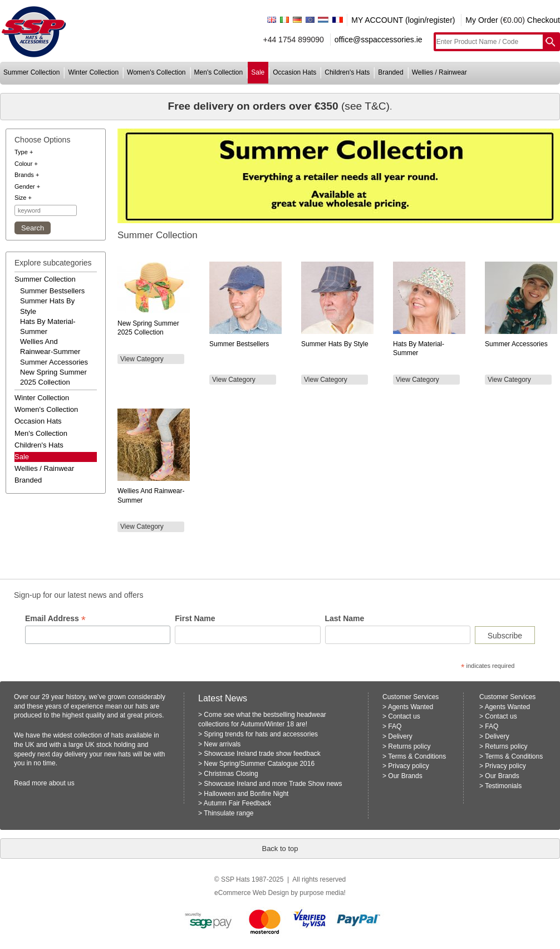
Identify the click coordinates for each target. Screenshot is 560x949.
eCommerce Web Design (252, 893)
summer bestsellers (52, 291)
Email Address (55, 619)
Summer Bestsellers (239, 344)
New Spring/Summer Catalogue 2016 (259, 764)
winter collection (93, 72)
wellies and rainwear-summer (50, 346)
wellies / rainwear (439, 72)
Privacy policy (408, 766)
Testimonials (503, 786)
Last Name (345, 618)
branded (390, 72)
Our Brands (405, 776)
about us (62, 783)
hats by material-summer (48, 326)
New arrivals (222, 744)
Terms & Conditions (417, 756)
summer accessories (54, 362)
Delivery (400, 736)
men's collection (219, 72)
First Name (195, 618)
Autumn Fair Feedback (237, 803)
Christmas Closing (231, 774)
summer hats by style (47, 306)
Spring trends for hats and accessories (261, 734)
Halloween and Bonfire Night (246, 794)
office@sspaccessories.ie (379, 40)
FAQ (395, 726)
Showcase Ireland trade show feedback (262, 754)
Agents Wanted (411, 707)
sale (258, 72)
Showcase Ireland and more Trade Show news (273, 784)
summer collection (31, 72)
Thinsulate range (229, 813)
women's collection (156, 72)
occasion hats (294, 72)
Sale (22, 457)
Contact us (404, 716)
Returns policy (409, 746)
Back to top (280, 849)
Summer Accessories (516, 344)
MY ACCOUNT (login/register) (403, 20)
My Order (482, 20)
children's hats (347, 72)
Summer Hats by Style (335, 344)
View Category (142, 359)
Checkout (544, 20)
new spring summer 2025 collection (53, 377)
